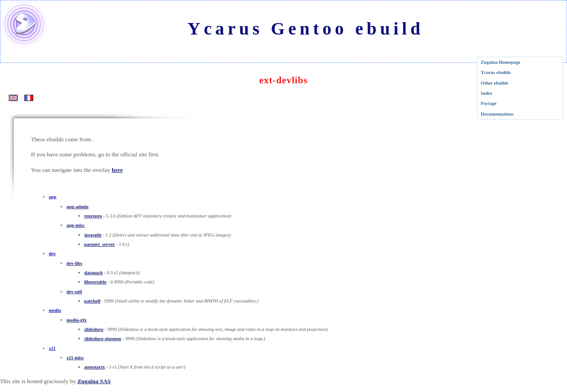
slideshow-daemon (103, 339)
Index (486, 93)
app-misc (76, 225)
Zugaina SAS (94, 381)
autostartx (95, 367)
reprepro (93, 216)
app (52, 197)
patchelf (92, 301)
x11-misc (75, 358)
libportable (95, 282)
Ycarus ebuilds (496, 72)
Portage (489, 103)
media (55, 310)
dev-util (74, 292)
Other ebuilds (494, 83)
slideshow (94, 329)
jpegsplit (93, 235)
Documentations (497, 114)
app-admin (78, 207)
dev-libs (74, 263)
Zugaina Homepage (500, 62)
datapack (93, 273)
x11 (52, 348)
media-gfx (77, 320)
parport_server (99, 244)
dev (52, 254)
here (117, 170)
